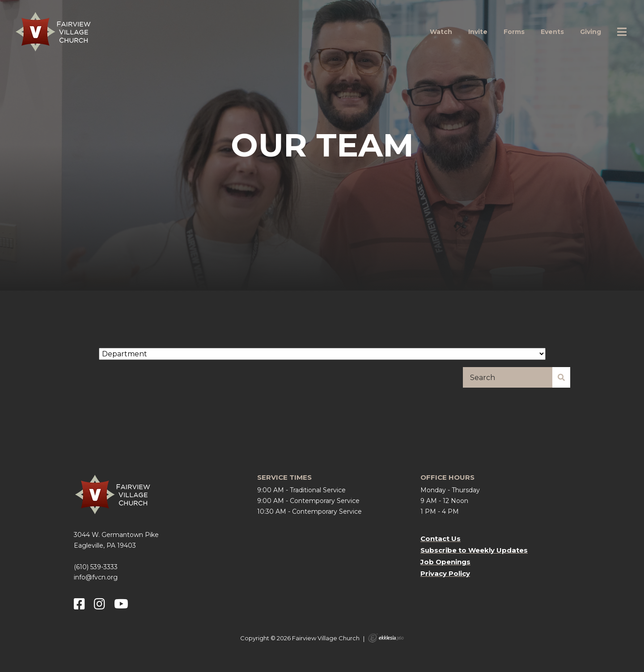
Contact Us (441, 539)
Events (552, 32)
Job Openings (445, 562)
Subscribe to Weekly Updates (474, 550)
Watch (441, 32)
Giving (591, 32)
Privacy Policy (445, 573)
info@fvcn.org (96, 577)
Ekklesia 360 (386, 638)
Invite (478, 32)
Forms (514, 32)
